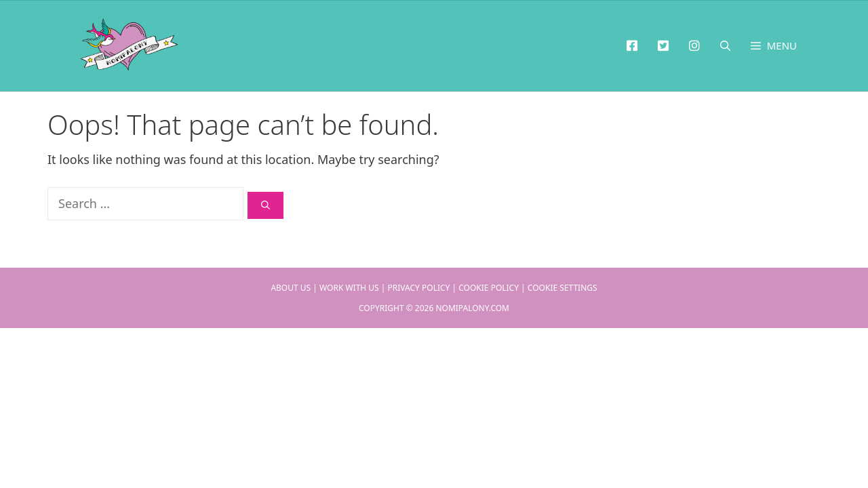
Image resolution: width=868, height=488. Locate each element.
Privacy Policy (419, 288)
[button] (774, 46)
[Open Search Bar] (725, 46)
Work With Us (349, 288)
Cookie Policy (489, 288)
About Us (291, 288)
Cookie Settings (563, 288)
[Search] (265, 205)
